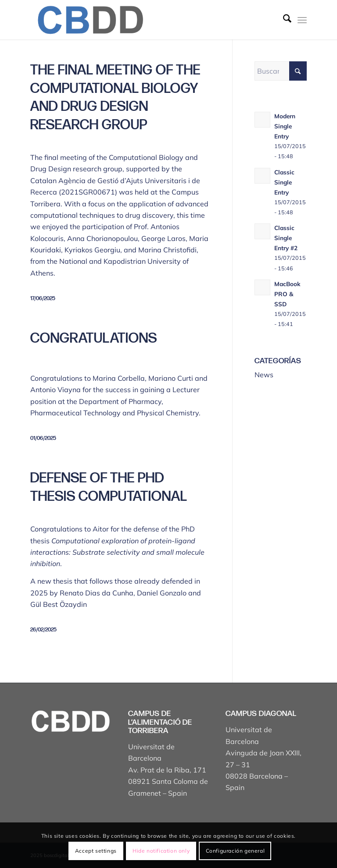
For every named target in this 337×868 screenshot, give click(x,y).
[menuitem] (283, 20)
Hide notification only (161, 851)
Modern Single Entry (285, 126)
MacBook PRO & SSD (287, 294)
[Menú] (302, 20)
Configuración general (235, 851)
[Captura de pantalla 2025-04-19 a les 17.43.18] (90, 20)
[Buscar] (283, 20)
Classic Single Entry (284, 182)
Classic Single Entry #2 (286, 238)
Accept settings (96, 851)
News (264, 375)
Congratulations (94, 338)
